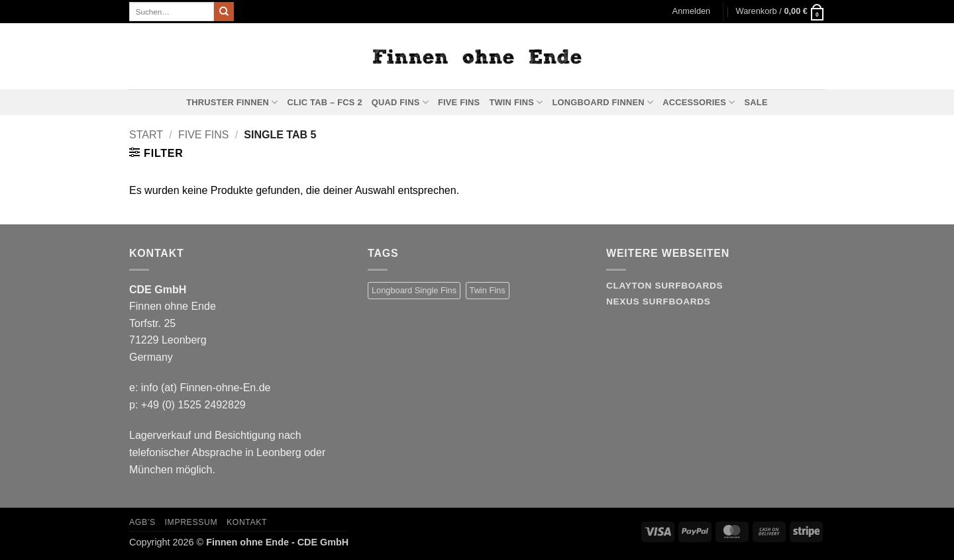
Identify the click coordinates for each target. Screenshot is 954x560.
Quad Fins (400, 102)
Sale (756, 102)
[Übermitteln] (224, 12)
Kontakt (247, 522)
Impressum (191, 522)
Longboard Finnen (603, 102)
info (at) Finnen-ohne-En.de (206, 388)
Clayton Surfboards (664, 286)
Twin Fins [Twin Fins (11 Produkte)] (488, 290)
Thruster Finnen (232, 102)
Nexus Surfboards (658, 302)
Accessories (699, 102)
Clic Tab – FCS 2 (324, 102)
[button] (692, 11)
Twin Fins (516, 102)
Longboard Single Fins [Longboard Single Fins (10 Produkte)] (414, 290)
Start (146, 135)
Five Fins (459, 102)
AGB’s (142, 522)
